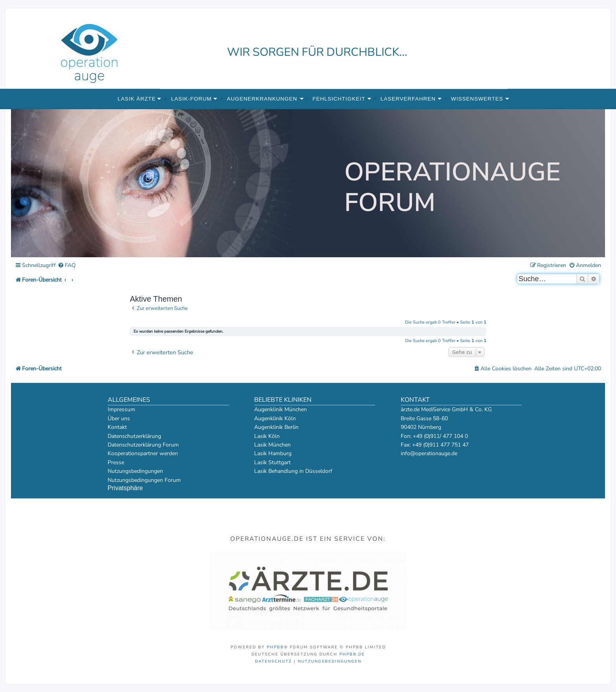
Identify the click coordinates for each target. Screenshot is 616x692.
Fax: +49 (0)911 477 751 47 (435, 445)
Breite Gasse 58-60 (424, 418)
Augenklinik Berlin (276, 427)
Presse (116, 462)
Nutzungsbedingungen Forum (144, 480)
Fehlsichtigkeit (339, 99)
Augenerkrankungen (262, 99)
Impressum (121, 409)
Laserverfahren (408, 99)
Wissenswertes (477, 99)
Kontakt (117, 427)
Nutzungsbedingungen (135, 471)
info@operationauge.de (429, 453)
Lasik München (272, 445)
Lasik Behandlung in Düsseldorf (293, 471)
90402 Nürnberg (421, 427)
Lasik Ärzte (137, 99)
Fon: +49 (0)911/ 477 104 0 (434, 436)
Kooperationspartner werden (143, 453)
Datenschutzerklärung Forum (143, 445)
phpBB (275, 647)
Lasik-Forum (191, 99)
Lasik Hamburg (273, 453)
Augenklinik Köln (275, 418)
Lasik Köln (267, 436)
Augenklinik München (280, 409)
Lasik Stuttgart (272, 462)
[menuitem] (67, 266)
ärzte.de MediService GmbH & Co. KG (446, 409)
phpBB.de (352, 654)
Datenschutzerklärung (134, 436)
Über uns (119, 418)
